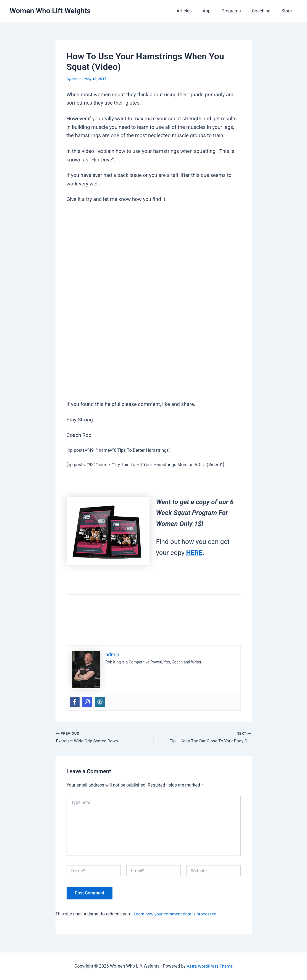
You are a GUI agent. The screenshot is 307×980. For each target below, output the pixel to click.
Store (288, 11)
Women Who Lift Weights (50, 11)
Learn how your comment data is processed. (177, 914)
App (214, 11)
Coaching (264, 11)
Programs (237, 11)
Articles (194, 11)
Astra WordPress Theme (210, 966)
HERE (194, 553)
